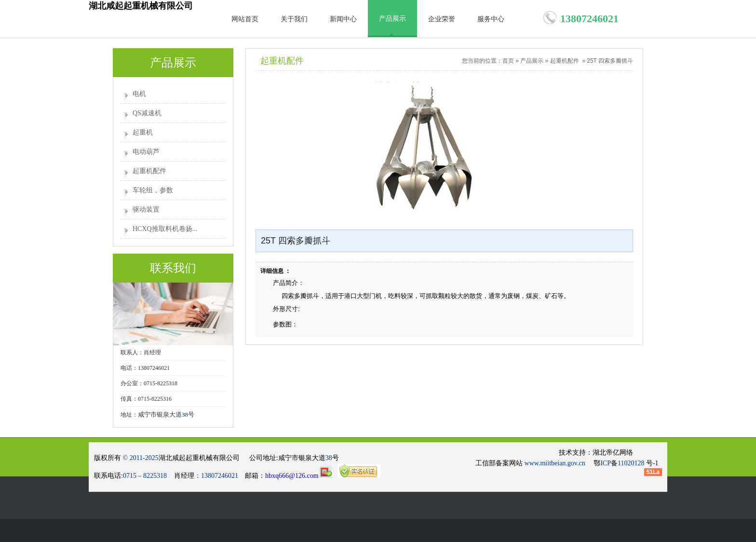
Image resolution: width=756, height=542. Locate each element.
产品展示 (392, 19)
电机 (139, 94)
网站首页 (245, 19)
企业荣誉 (442, 19)
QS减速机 (147, 113)
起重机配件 (149, 171)
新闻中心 (343, 19)
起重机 (143, 132)
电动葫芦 (146, 152)
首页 (508, 61)
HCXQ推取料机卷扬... (165, 229)
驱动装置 (146, 210)
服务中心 (491, 19)
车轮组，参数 (153, 190)
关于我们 (294, 19)
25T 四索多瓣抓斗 (610, 61)
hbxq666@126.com (299, 476)
